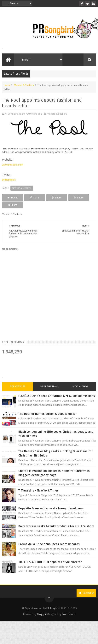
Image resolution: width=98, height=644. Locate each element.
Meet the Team (49, 379)
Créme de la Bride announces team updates (49, 537)
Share (30, 198)
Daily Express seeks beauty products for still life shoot (56, 519)
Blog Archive (80, 379)
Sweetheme (68, 607)
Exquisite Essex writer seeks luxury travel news (51, 501)
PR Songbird (53, 601)
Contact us (86, 586)
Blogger (42, 607)
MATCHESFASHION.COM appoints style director (50, 555)
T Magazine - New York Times (38, 483)
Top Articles (18, 379)
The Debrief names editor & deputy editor (48, 407)
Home (7, 85)
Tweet (11, 198)
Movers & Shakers (24, 85)
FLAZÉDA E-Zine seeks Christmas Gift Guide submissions (57, 389)
